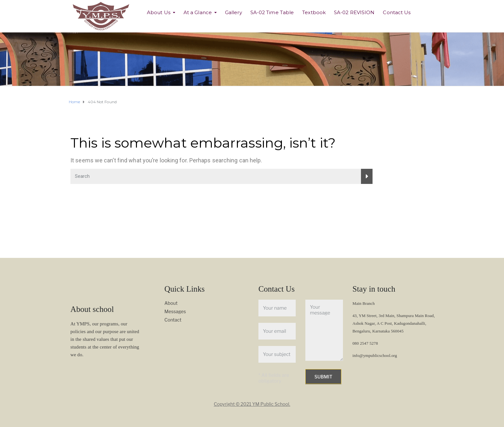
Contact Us (397, 12)
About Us (159, 12)
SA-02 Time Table (272, 12)
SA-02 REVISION (354, 12)
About (171, 303)
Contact (173, 320)
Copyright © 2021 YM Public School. (252, 404)
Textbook (314, 12)
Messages (175, 311)
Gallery (234, 12)
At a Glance (198, 12)
